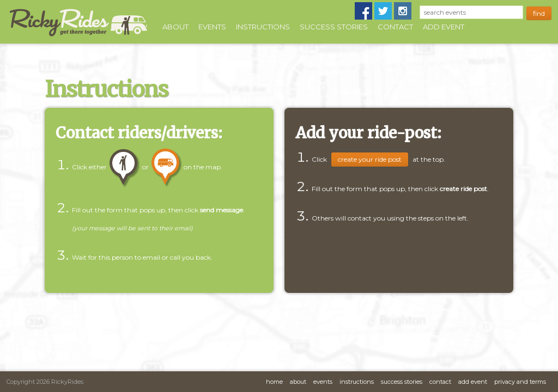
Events (212, 27)
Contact (395, 27)
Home (274, 382)
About (175, 27)
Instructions (263, 27)
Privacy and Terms (520, 382)
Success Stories (334, 27)
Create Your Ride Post (370, 159)
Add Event (444, 27)
